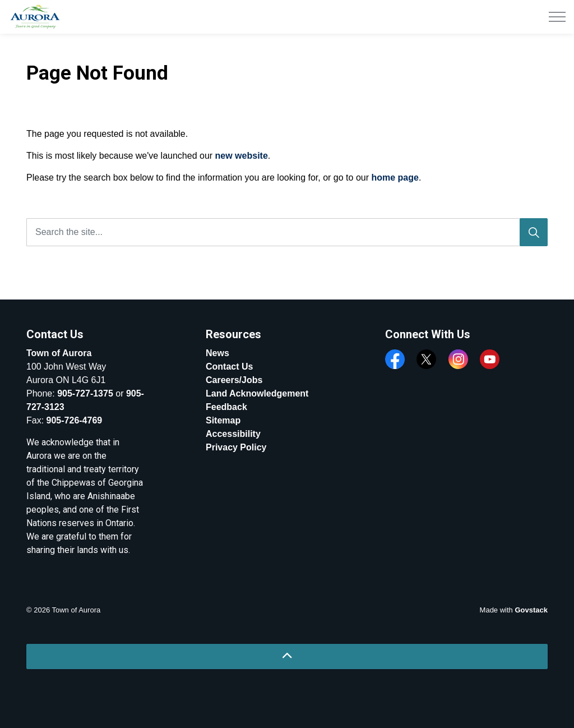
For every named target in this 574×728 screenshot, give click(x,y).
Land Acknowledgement (257, 393)
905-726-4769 (75, 420)
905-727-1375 (85, 393)
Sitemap (223, 420)
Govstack (531, 610)
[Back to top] (287, 656)
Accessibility (233, 434)
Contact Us (229, 367)
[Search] (534, 232)
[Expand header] (557, 17)
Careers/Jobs (234, 380)
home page (395, 178)
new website (242, 156)
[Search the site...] (287, 232)
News (217, 353)
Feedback (226, 407)
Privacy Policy (236, 447)
